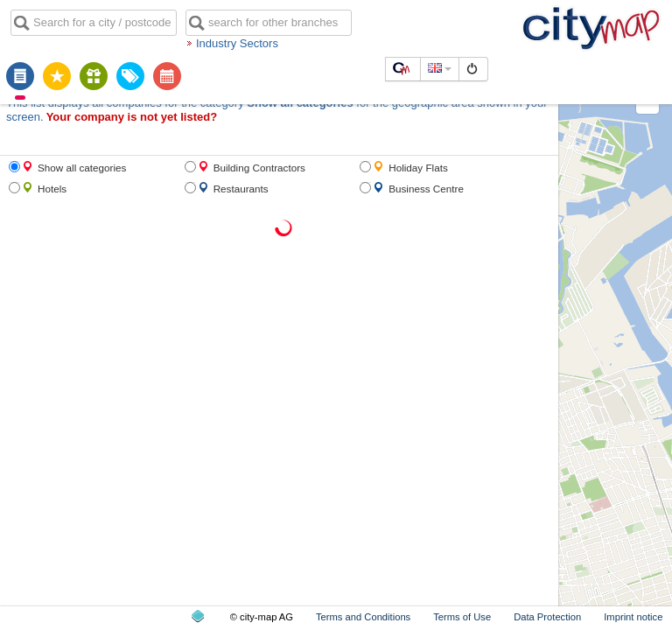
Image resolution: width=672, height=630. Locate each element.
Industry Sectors (237, 43)
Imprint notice (633, 617)
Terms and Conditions (363, 617)
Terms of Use (462, 617)
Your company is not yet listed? (132, 117)
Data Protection (547, 617)
